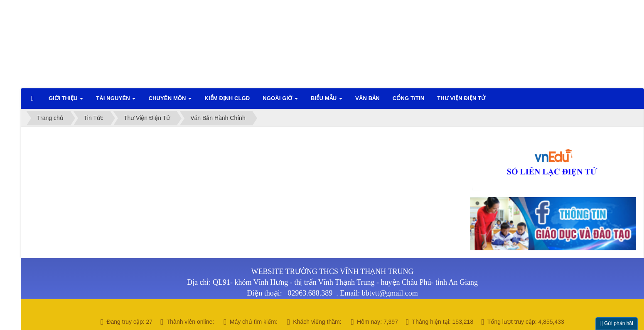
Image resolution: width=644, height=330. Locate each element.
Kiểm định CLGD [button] (227, 98)
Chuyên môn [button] (170, 101)
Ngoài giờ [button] (280, 101)
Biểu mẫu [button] (327, 101)
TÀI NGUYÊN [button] (116, 101)
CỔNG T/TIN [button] (408, 98)
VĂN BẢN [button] (367, 98)
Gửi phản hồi (617, 324)
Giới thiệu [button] (66, 101)
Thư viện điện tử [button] (461, 98)
